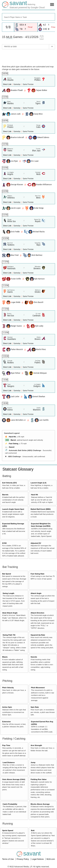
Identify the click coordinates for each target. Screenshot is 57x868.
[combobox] (28, 17)
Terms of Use (8, 859)
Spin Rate (35, 707)
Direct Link (7, 84)
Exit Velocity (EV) (9, 483)
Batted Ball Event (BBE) (41, 509)
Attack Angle (36, 593)
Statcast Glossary (18, 469)
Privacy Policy (23, 859)
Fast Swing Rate (37, 574)
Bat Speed (7, 574)
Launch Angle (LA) (38, 483)
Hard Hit (12, 437)
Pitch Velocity (8, 687)
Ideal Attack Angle (10, 613)
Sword (12, 447)
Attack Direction (37, 613)
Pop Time (6, 745)
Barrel (13, 440)
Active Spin (7, 707)
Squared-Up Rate (38, 635)
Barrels (5, 495)
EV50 (4, 543)
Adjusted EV (36, 543)
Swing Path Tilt (9, 635)
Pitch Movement (38, 687)
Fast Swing (14, 443)
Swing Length (8, 593)
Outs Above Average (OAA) (14, 779)
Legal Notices (38, 859)
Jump (33, 762)
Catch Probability (10, 804)
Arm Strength (36, 745)
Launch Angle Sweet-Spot (13, 509)
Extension (7, 722)
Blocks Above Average (40, 804)
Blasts (5, 657)
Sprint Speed (8, 830)
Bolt (33, 830)
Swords (34, 657)
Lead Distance (9, 762)
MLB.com (51, 859)
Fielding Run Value (39, 779)
